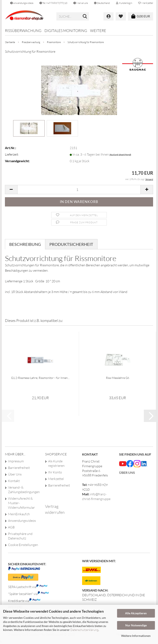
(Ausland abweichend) (120, 155)
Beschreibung (25, 244)
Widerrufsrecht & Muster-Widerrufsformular (21, 503)
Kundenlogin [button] (124, 3)
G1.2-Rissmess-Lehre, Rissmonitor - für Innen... (40, 378)
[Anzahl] (79, 190)
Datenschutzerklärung (84, 630)
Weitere (98, 31)
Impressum (16, 461)
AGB (11, 527)
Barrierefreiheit (19, 468)
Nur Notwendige (136, 625)
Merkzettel (146, 3)
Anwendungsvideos (22, 3)
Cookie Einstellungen (23, 545)
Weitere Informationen (136, 636)
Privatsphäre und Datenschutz (20, 536)
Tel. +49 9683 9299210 (53, 3)
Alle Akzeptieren (136, 613)
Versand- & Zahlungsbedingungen (23, 490)
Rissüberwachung (23, 31)
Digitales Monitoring (66, 31)
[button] (102, 3)
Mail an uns (81, 3)
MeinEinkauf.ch (19, 514)
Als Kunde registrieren (56, 463)
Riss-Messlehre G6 (118, 378)
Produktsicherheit (71, 244)
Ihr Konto (55, 472)
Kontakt (14, 481)
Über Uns (15, 474)
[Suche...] (85, 17)
